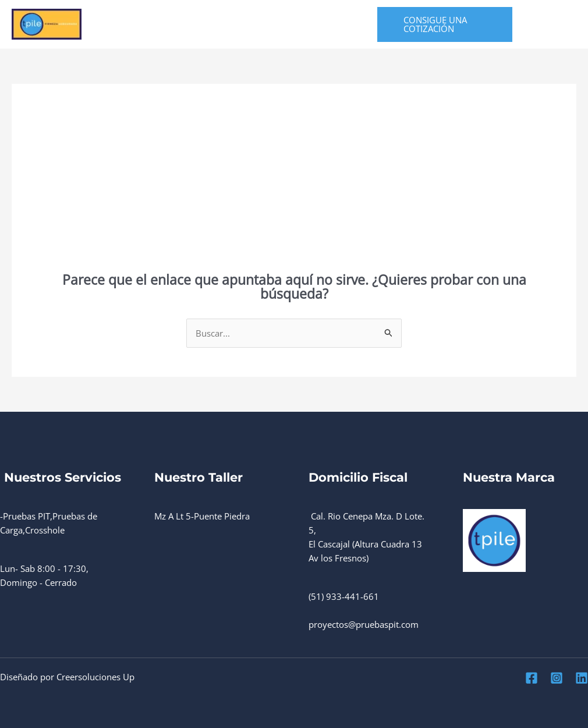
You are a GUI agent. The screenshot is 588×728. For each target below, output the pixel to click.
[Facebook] (531, 17)
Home (123, 24)
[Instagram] (557, 17)
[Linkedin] (536, 32)
